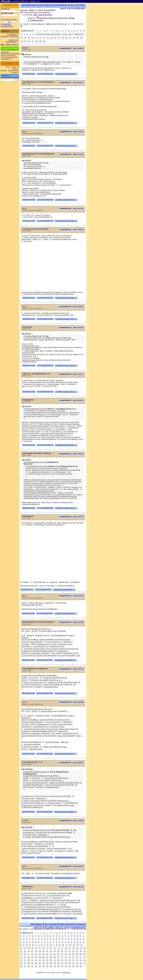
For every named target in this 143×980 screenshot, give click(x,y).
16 (75, 31)
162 (29, 957)
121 (77, 948)
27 (42, 936)
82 (74, 942)
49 (42, 939)
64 (21, 942)
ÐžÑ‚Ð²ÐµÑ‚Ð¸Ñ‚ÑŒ (28, 5)
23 (30, 34)
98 (56, 945)
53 (54, 939)
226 (29, 41)
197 (25, 963)
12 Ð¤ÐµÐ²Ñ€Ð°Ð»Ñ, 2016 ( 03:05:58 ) (71, 702)
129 (40, 951)
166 (43, 957)
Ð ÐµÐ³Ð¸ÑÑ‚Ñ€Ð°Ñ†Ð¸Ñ (10, 36)
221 (74, 38)
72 (45, 942)
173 (70, 957)
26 (39, 936)
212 (40, 38)
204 (51, 963)
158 (81, 954)
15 (72, 31)
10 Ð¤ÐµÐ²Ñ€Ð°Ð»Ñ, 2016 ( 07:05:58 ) (71, 307)
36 (68, 936)
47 (36, 939)
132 (51, 951)
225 (25, 41)
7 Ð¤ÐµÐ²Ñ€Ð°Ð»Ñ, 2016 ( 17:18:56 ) (71, 154)
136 (66, 951)
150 (51, 954)
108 (29, 948)
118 (66, 948)
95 (48, 945)
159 (84, 954)
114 (51, 948)
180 (29, 960)
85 (83, 942)
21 (24, 34)
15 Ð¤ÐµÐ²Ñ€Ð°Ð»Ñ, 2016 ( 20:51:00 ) (71, 887)
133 (55, 951)
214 (48, 38)
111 (40, 948)
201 (40, 963)
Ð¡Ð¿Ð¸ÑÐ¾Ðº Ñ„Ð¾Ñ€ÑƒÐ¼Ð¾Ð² (73, 8)
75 (54, 942)
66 (27, 942)
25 (36, 936)
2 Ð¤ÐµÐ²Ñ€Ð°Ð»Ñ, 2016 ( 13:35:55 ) (71, 48)
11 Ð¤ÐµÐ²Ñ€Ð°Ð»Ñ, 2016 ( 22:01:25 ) (71, 669)
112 (43, 948)
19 (84, 31)
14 (69, 31)
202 (43, 963)
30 (51, 936)
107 (25, 948)
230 (44, 41)
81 (71, 942)
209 (29, 38)
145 (32, 954)
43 (24, 939)
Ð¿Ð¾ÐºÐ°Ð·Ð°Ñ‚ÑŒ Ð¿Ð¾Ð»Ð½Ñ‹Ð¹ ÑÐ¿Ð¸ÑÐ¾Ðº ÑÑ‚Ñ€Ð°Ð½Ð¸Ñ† (60, 34)
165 (40, 957)
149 (47, 954)
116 (58, 948)
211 (37, 38)
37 (71, 936)
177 (84, 957)
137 (70, 951)
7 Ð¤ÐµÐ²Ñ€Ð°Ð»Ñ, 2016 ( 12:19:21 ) (71, 83)
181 (32, 960)
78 (63, 942)
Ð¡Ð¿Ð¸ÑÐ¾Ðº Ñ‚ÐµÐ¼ (77, 5)
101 (67, 945)
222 (78, 38)
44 (27, 939)
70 (39, 942)
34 (63, 936)
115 (55, 948)
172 (66, 957)
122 (81, 948)
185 (47, 960)
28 (45, 936)
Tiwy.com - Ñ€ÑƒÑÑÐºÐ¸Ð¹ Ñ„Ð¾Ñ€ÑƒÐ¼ (38, 10)
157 (77, 954)
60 (74, 939)
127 (32, 951)
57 (66, 939)
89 (30, 945)
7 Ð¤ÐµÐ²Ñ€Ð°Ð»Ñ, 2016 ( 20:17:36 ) (71, 209)
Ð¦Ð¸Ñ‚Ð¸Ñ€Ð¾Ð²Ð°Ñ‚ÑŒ (45, 74)
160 (21, 957)
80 (68, 942)
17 (78, 31)
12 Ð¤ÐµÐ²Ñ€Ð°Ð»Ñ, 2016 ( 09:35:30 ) (71, 763)
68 (33, 942)
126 (29, 951)
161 (25, 957)
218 (63, 38)
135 (62, 951)
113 (47, 948)
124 (21, 951)
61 (77, 939)
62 (80, 939)
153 (62, 954)
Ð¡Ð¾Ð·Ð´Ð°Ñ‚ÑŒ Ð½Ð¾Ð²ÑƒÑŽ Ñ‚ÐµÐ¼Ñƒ (52, 5)
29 (48, 936)
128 (36, 951)
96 (51, 945)
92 (39, 945)
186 (51, 960)
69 (36, 942)
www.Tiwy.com (66, 973)
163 (32, 957)
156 (73, 954)
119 (70, 948)
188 (58, 960)
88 (27, 945)
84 (80, 942)
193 (77, 960)
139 (77, 951)
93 (42, 945)
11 (60, 31)
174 (73, 957)
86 (21, 945)
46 (33, 939)
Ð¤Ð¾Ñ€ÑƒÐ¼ (12, 35)
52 (51, 939)
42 (21, 939)
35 (66, 936)
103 (74, 945)
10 (57, 31)
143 (25, 954)
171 (62, 957)
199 (32, 963)
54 (56, 939)
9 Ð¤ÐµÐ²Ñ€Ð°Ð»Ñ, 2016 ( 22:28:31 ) (71, 230)
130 (43, 951)
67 (30, 942)
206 (58, 963)
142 (21, 954)
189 (62, 960)
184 (43, 960)
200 (36, 963)
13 (66, 31)
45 (30, 939)
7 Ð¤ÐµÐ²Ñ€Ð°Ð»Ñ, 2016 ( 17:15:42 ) (71, 132)
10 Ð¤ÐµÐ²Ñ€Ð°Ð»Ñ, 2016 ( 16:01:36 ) (71, 517)
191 (70, 960)
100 (63, 945)
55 (59, 939)
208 (25, 38)
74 (51, 942)
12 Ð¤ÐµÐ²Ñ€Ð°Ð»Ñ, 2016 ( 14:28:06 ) (71, 821)
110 (36, 948)
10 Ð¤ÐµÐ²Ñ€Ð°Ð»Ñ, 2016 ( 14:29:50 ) (71, 328)
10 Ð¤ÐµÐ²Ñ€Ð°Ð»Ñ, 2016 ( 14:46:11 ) (71, 374)
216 (55, 38)
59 (71, 939)
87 (24, 945)
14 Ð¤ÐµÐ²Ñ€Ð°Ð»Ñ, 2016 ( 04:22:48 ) (71, 866)
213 (44, 38)
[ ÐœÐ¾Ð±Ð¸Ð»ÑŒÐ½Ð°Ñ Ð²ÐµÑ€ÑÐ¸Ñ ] (26, 1)
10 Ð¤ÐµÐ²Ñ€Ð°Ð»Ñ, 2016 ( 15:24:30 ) (71, 454)
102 (70, 945)
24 (33, 34)
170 (58, 957)
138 (73, 951)
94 (45, 945)
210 (33, 38)
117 (62, 948)
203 (47, 963)
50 (45, 939)
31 (54, 936)
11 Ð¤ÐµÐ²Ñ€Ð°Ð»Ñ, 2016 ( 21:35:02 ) (71, 622)
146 (36, 954)
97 (54, 945)
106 (21, 948)
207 (22, 38)
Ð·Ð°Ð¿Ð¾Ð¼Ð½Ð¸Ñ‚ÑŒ (9, 20)
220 (70, 38)
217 (59, 38)
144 (28, 954)
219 (66, 38)
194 (81, 960)
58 (68, 939)
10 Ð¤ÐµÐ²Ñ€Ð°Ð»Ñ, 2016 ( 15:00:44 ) (71, 400)
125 (25, 951)
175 (77, 957)
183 (40, 960)
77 (59, 942)
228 (37, 41)
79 (66, 942)
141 (84, 951)
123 (84, 948)
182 (36, 960)
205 (55, 963)
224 (22, 41)
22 (27, 34)
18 (81, 31)
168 (51, 957)
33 (59, 936)
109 (32, 948)
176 (81, 957)
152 (58, 954)
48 (39, 939)
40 (80, 936)
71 (42, 942)
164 (36, 957)
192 (73, 960)
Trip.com (4, 52)
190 (66, 960)
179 (25, 960)
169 (55, 957)
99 (59, 945)
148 (43, 954)
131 (47, 951)
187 (55, 960)
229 (40, 41)
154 (66, 954)
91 (36, 945)
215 (52, 38)
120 (73, 948)
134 (58, 951)
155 (69, 954)
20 (21, 34)
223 (81, 38)
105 (82, 945)
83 (77, 942)
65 (24, 942)
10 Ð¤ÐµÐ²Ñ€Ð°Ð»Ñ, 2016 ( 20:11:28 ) (71, 596)
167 (47, 957)
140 (81, 951)
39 (77, 936)
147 (40, 954)
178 (21, 960)
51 (48, 939)
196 (21, 963)
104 (78, 945)
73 (48, 942)
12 (63, 31)
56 (63, 939)
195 (84, 960)
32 (56, 936)
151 (54, 954)
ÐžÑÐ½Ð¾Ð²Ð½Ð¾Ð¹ (43, 15)
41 (83, 936)
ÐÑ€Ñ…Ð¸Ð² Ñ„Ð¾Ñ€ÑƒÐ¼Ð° (12, 41)
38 (74, 936)
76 (56, 942)
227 (33, 41)
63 (83, 939)
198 (29, 963)
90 (33, 945)
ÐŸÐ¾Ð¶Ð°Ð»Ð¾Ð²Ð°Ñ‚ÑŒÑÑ (66, 74)
